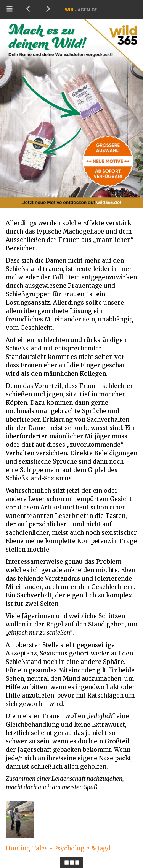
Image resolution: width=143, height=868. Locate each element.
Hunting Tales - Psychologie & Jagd (58, 848)
